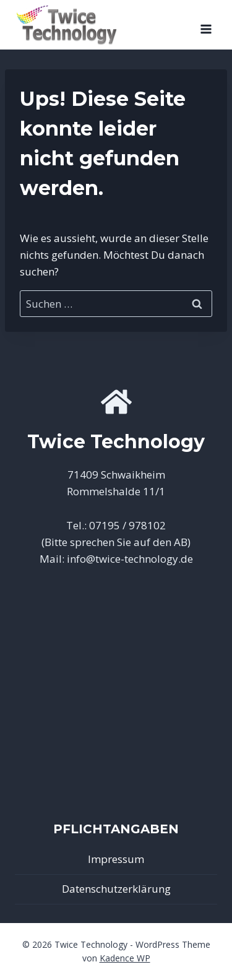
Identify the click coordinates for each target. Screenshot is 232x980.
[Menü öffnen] (206, 25)
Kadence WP (125, 958)
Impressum (116, 859)
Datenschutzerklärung (116, 889)
